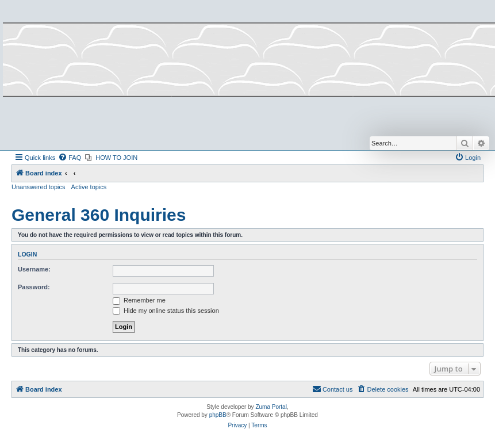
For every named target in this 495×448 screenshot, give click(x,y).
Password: (34, 287)
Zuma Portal (271, 407)
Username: (34, 269)
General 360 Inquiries (99, 215)
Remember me (139, 300)
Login (27, 254)
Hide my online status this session (166, 311)
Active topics (89, 187)
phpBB (218, 415)
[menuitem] (70, 158)
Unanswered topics (39, 187)
